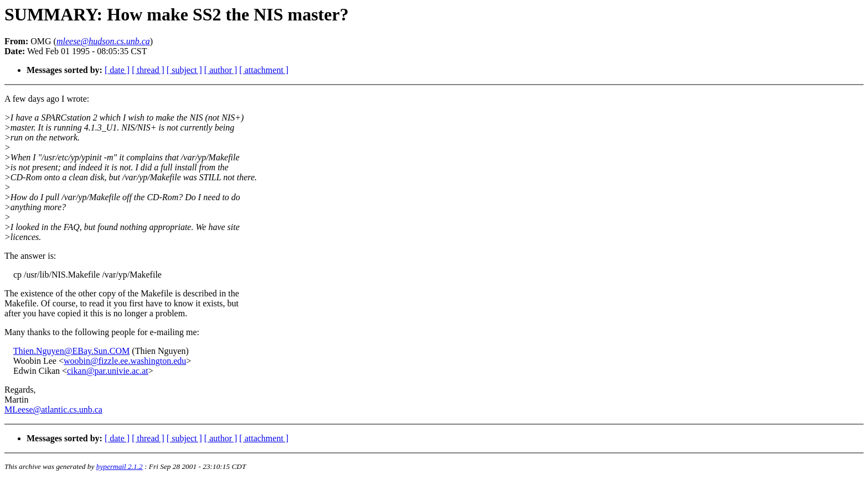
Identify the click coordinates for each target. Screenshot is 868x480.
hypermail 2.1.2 (120, 466)
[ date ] (117, 70)
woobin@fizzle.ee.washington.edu (125, 361)
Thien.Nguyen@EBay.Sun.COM (72, 351)
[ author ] (221, 70)
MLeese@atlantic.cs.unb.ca (53, 409)
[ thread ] (148, 70)
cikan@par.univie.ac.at (108, 371)
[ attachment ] (264, 70)
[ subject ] (184, 70)
